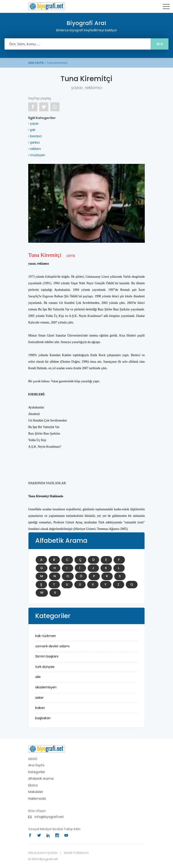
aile (38, 677)
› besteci (35, 136)
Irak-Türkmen (46, 636)
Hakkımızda (37, 799)
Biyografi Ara (47, 6)
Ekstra (33, 785)
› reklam (35, 149)
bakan (40, 708)
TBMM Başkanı (47, 656)
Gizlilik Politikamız (76, 853)
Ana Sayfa (36, 765)
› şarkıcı (34, 142)
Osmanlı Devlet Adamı (52, 646)
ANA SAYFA (36, 63)
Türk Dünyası (45, 667)
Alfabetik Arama (41, 779)
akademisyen (46, 687)
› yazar (33, 124)
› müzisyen (37, 155)
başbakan (43, 718)
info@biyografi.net (46, 817)
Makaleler (36, 792)
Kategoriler (37, 772)
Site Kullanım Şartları (43, 853)
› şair (32, 130)
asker (39, 698)
